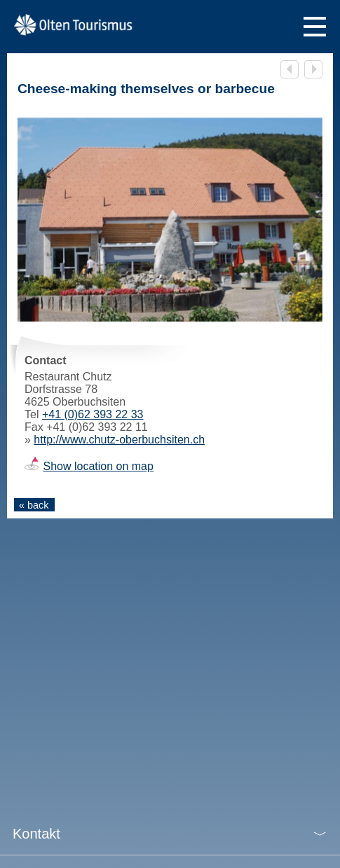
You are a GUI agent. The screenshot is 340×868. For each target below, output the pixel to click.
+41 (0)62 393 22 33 (93, 414)
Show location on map (98, 466)
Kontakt (36, 834)
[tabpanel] (170, 220)
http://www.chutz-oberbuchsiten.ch (119, 440)
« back (34, 505)
